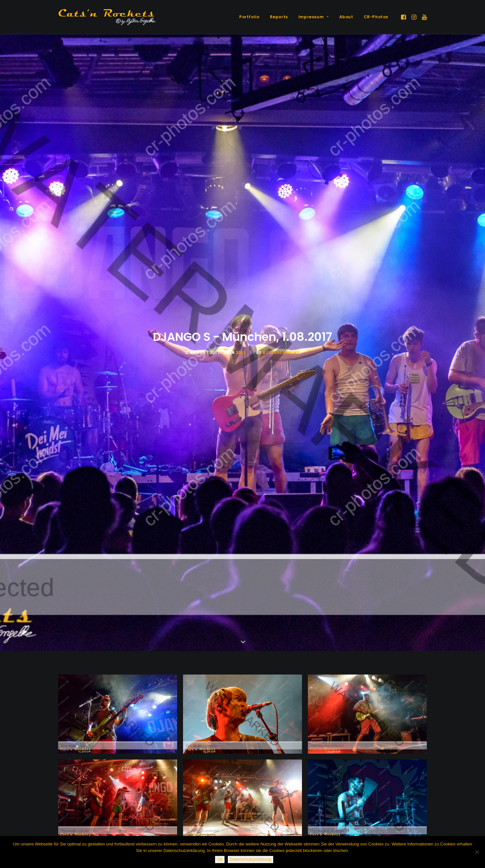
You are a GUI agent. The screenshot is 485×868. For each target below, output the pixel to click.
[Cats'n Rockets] (107, 17)
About (346, 17)
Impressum (314, 17)
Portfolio (249, 17)
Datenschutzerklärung (250, 859)
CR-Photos (376, 17)
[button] (404, 17)
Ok (220, 859)
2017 (241, 352)
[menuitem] (249, 17)
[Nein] (477, 852)
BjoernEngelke (281, 352)
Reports (279, 17)
